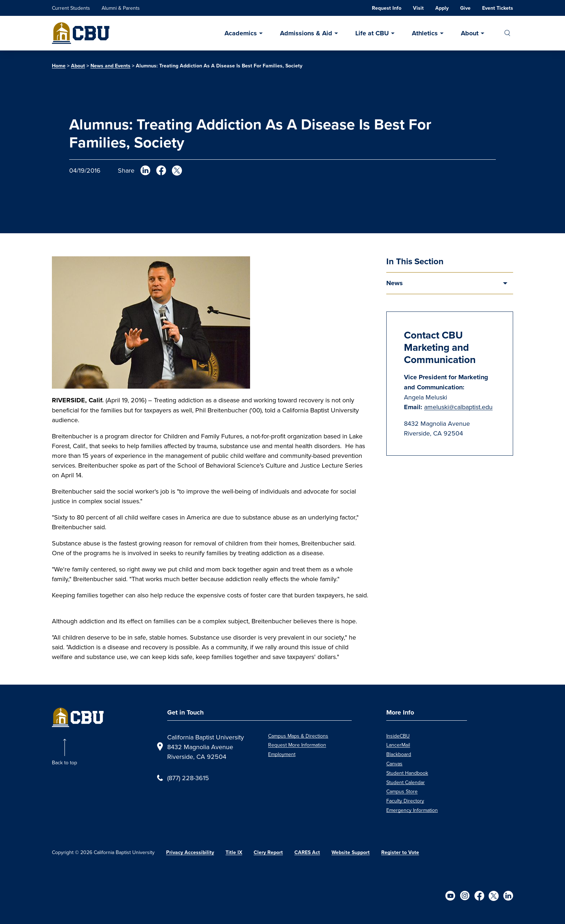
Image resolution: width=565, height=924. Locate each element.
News (395, 283)
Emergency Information (412, 810)
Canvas (394, 764)
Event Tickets (498, 8)
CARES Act (307, 852)
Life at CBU (372, 33)
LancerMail (398, 745)
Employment (282, 754)
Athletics (425, 33)
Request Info (387, 8)
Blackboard (399, 754)
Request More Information (297, 745)
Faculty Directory (405, 801)
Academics (241, 33)
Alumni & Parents (121, 8)
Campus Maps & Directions (298, 736)
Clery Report (268, 852)
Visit (418, 8)
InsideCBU (398, 736)
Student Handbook (407, 773)
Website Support (351, 852)
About (470, 33)
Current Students (71, 8)
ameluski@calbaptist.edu (458, 407)
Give (465, 8)
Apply (442, 8)
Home (59, 66)
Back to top (64, 762)
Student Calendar (406, 782)
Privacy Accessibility (190, 852)
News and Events (110, 66)
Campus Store (402, 791)
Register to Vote (400, 852)
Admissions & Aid (306, 33)
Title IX (234, 852)
